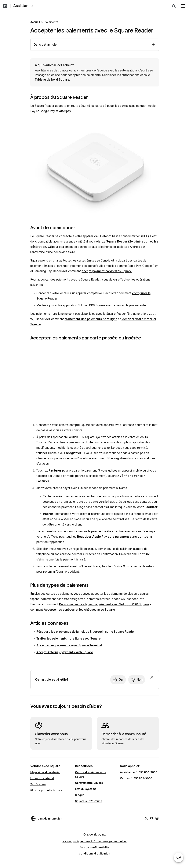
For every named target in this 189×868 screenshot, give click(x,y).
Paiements (51, 22)
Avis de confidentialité (94, 847)
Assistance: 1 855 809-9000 (139, 772)
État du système (86, 789)
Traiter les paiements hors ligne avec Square (68, 639)
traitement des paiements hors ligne (91, 319)
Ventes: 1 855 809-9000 (136, 778)
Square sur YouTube (89, 801)
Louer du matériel (42, 778)
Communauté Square (89, 783)
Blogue (80, 795)
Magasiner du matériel (45, 772)
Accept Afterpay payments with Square (65, 652)
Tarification (38, 784)
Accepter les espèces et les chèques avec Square (79, 610)
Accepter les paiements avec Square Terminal (69, 645)
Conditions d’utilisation (94, 854)
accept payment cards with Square (107, 271)
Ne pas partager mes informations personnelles (95, 841)
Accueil (35, 22)
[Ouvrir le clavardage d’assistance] (179, 858)
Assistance (23, 6)
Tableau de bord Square (52, 80)
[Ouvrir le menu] (183, 6)
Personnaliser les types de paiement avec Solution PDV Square (104, 604)
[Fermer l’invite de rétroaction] (152, 677)
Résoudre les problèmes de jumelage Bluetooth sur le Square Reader (86, 632)
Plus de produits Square (46, 790)
